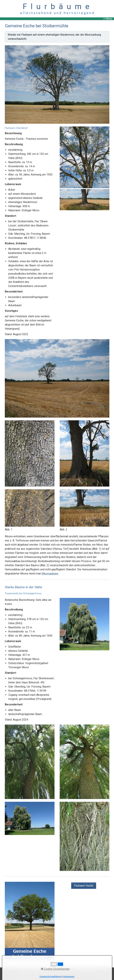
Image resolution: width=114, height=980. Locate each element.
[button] (84, 886)
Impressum (49, 970)
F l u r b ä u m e (57, 6)
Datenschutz (65, 970)
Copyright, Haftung (86, 970)
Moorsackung (50, 574)
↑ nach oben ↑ (57, 965)
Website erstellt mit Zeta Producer (75, 976)
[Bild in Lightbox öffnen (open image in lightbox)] (57, 84)
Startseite (23, 970)
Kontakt (35, 970)
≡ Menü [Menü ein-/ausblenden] (108, 19)
